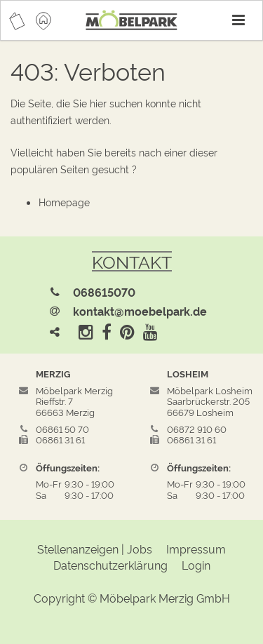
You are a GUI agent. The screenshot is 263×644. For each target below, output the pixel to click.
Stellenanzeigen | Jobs (95, 549)
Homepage (64, 202)
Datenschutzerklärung (110, 565)
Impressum (196, 549)
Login (196, 565)
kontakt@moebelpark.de (140, 311)
